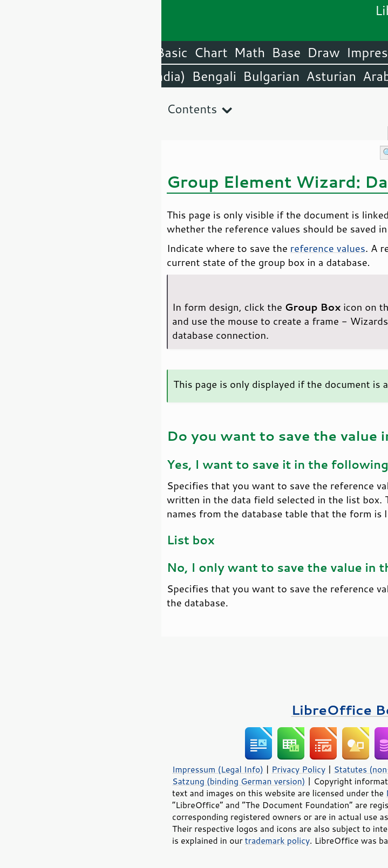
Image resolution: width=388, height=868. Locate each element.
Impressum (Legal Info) (56, 769)
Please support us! (323, 652)
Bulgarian (110, 76)
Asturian (170, 76)
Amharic (270, 76)
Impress (209, 52)
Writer (291, 52)
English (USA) (343, 76)
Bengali (52, 76)
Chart (50, 52)
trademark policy (116, 840)
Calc (253, 52)
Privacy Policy (137, 769)
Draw (162, 52)
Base (125, 52)
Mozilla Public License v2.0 (277, 793)
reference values (166, 248)
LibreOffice (351, 52)
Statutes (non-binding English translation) (255, 769)
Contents (30, 109)
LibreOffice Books (194, 710)
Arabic (220, 76)
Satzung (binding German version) (77, 781)
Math (89, 52)
